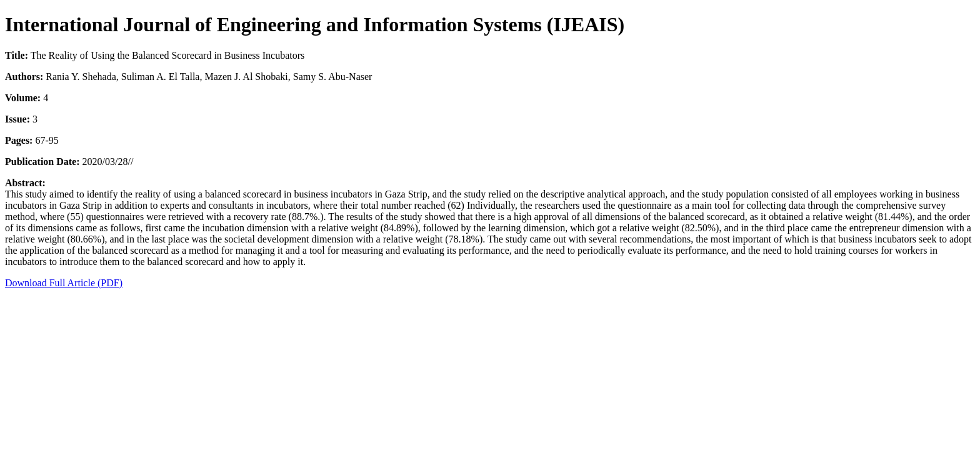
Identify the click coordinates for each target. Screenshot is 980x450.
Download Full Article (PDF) (64, 283)
